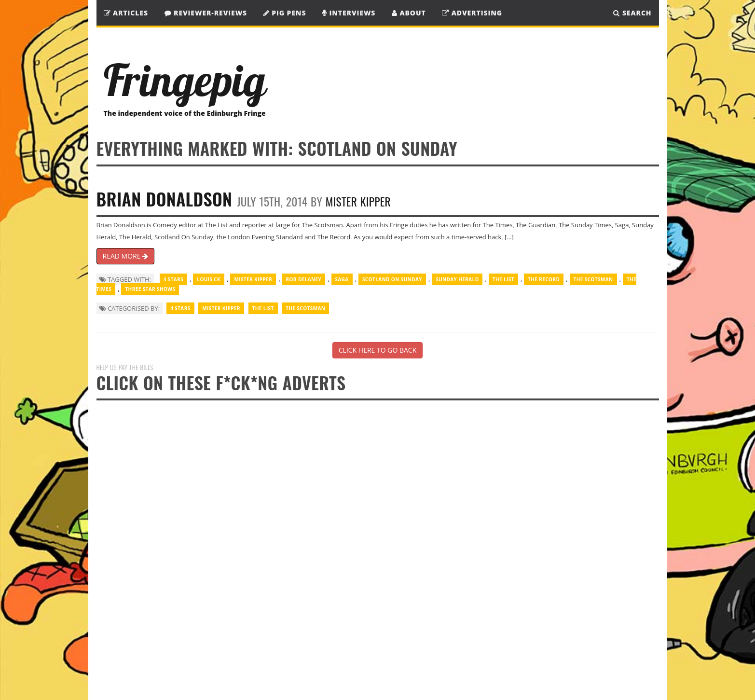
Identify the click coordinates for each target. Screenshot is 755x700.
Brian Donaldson (165, 199)
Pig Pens (285, 13)
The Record (544, 279)
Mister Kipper (358, 201)
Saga (342, 279)
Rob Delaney (303, 279)
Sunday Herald (457, 279)
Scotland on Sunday (392, 279)
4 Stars (173, 279)
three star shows (150, 289)
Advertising (472, 13)
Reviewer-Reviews (206, 13)
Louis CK (209, 279)
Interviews (349, 13)
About (409, 13)
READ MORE (126, 256)
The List (503, 279)
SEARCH (632, 13)
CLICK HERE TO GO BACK (377, 350)
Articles (126, 13)
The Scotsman (593, 279)
